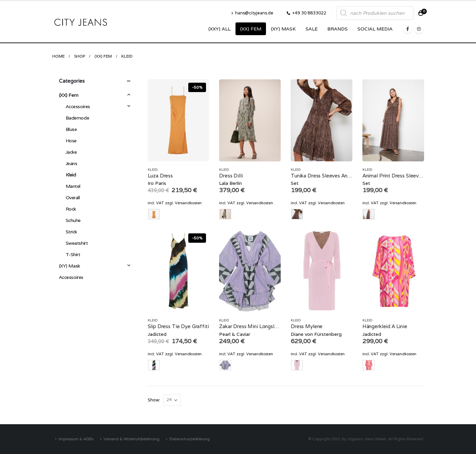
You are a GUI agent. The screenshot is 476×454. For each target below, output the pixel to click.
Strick (71, 232)
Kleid (153, 170)
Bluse (71, 129)
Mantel (73, 186)
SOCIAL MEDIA (375, 29)
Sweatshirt (77, 243)
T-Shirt (73, 254)
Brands (337, 29)
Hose (71, 141)
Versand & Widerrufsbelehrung (131, 439)
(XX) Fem (251, 29)
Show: (154, 400)
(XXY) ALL (219, 29)
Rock (71, 209)
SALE (312, 29)
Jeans (72, 163)
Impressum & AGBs (76, 439)
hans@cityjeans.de (252, 13)
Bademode (78, 118)
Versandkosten (188, 203)
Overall (73, 198)
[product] (179, 120)
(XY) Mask (283, 29)
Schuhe (73, 220)
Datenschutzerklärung (190, 439)
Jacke (71, 152)
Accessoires (78, 106)
